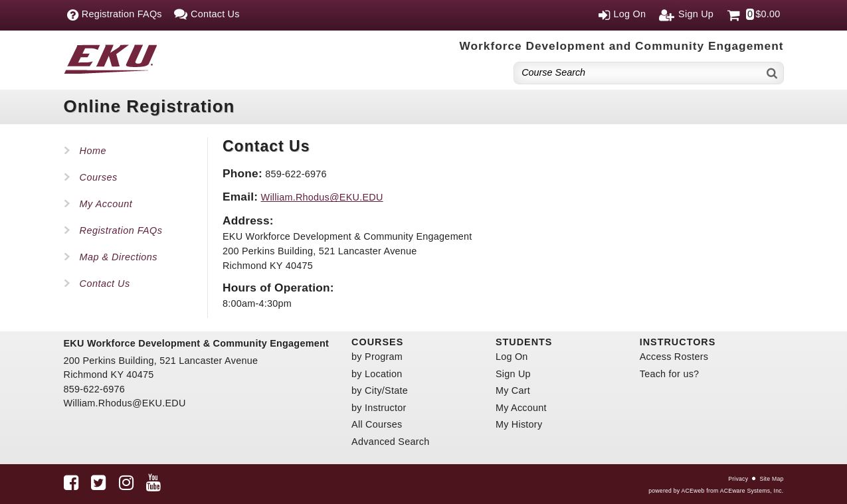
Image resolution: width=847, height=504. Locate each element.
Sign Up (513, 374)
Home (93, 151)
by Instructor (379, 408)
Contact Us (105, 284)
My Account (106, 204)
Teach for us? (670, 374)
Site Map (771, 479)
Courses (99, 177)
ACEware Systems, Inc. (752, 491)
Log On (512, 357)
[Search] (773, 73)
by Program (377, 357)
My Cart (513, 390)
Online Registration (149, 106)
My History (519, 424)
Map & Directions (119, 257)
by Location (377, 374)
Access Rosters (674, 357)
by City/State (380, 390)
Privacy (738, 479)
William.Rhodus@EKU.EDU (322, 197)
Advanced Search (390, 442)
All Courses (377, 424)
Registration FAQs (121, 230)
